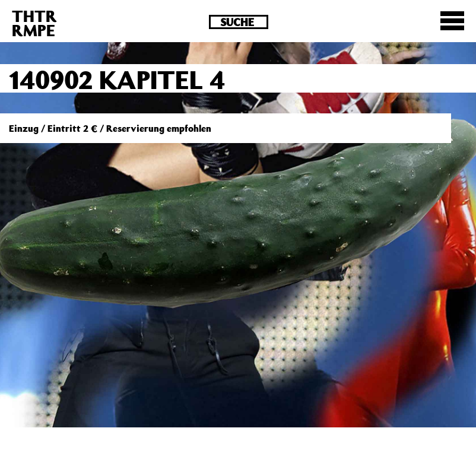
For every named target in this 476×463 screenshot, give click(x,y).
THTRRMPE (34, 23)
